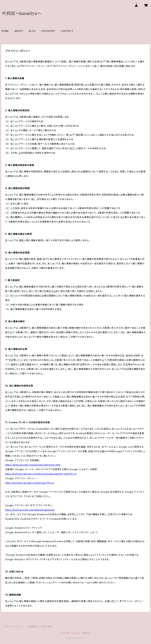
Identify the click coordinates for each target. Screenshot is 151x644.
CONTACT (67, 31)
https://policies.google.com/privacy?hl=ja (30, 483)
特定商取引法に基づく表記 (40, 627)
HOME (5, 31)
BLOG (32, 31)
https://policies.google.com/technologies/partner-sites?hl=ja (41, 474)
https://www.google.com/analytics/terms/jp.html (33, 465)
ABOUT (19, 31)
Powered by (75, 638)
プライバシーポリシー (13, 627)
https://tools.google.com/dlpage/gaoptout (30, 510)
